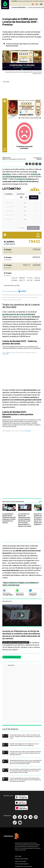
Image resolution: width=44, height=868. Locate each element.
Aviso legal (18, 856)
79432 (34, 242)
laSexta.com (6, 158)
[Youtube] (20, 824)
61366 (14, 280)
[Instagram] (36, 819)
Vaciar (21, 228)
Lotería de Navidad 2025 (12, 657)
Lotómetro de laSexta (25, 179)
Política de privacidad (21, 859)
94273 (22, 280)
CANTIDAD (21, 194)
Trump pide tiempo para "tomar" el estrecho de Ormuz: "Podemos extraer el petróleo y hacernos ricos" (25, 736)
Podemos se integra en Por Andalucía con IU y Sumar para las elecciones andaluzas (24, 745)
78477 (26, 265)
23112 (14, 278)
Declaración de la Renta (33, 1)
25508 (36, 265)
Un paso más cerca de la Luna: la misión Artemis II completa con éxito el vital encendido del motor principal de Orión (25, 753)
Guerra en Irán (21, 1)
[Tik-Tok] (15, 824)
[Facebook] (20, 819)
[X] (15, 819)
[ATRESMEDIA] (22, 836)
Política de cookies (21, 861)
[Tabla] (22, 363)
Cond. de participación (22, 864)
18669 (37, 280)
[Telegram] (31, 819)
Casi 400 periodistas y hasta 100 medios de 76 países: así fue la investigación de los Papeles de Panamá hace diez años (25, 780)
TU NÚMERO (9, 194)
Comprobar (33, 228)
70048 (36, 250)
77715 (30, 278)
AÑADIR (34, 197)
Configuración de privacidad (23, 866)
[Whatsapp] (25, 819)
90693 (36, 258)
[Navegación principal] (41, 4)
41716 (30, 280)
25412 (37, 278)
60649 (22, 278)
